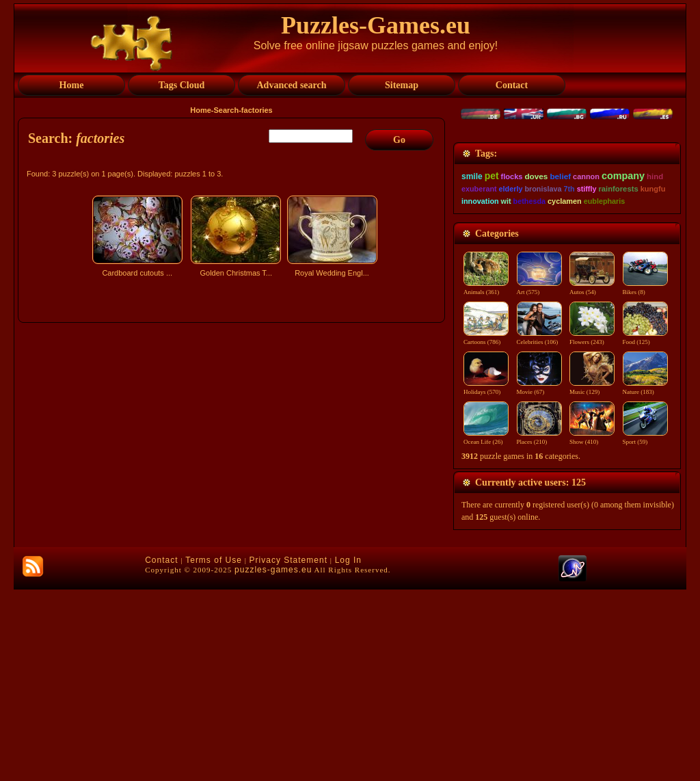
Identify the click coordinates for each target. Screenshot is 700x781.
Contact (161, 752)
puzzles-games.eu (273, 761)
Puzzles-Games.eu (376, 25)
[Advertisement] (233, 401)
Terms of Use (214, 752)
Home (201, 110)
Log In (348, 752)
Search (227, 110)
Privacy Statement (288, 752)
